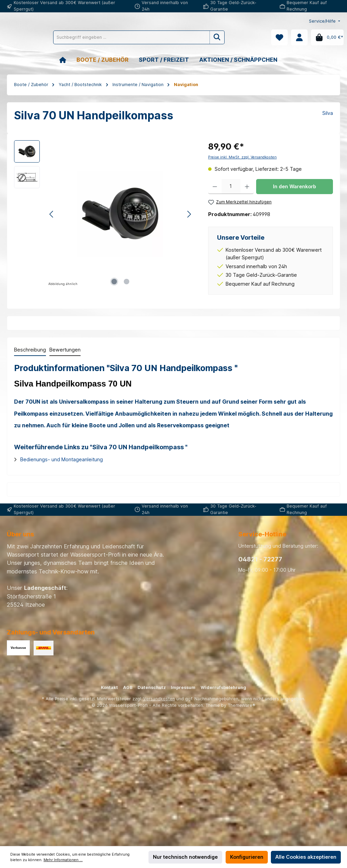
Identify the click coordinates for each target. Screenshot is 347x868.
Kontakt (109, 687)
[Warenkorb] (327, 37)
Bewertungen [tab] (65, 350)
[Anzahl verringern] (215, 187)
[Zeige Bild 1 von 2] (114, 282)
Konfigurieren (247, 857)
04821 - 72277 (260, 559)
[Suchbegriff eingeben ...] (162, 37)
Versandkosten (159, 699)
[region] (104, 214)
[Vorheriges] (52, 214)
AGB (128, 687)
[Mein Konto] (299, 37)
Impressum (183, 687)
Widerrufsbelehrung (223, 687)
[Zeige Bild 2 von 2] (127, 282)
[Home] (68, 60)
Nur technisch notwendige (185, 857)
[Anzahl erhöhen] (247, 187)
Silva (328, 113)
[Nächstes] (189, 214)
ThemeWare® (242, 705)
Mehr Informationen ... (63, 860)
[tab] (30, 350)
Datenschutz (152, 687)
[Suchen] (248, 37)
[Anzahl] (231, 187)
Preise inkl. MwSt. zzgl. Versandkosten (242, 157)
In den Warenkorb (295, 186)
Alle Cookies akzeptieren (306, 857)
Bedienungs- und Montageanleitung (62, 459)
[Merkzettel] (279, 37)
